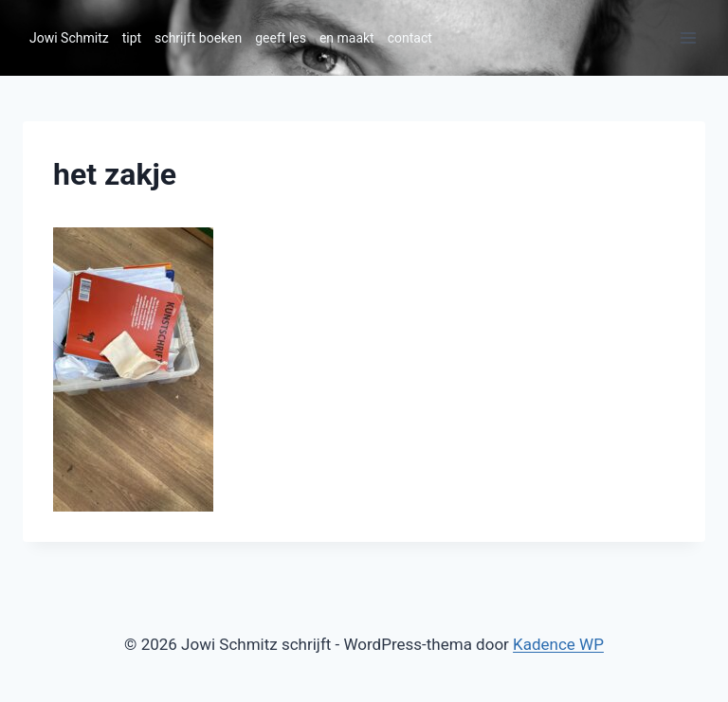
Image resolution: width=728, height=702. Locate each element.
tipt (132, 38)
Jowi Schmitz (69, 38)
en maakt (347, 38)
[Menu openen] (688, 37)
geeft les (281, 38)
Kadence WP (558, 644)
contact (410, 38)
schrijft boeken (198, 38)
